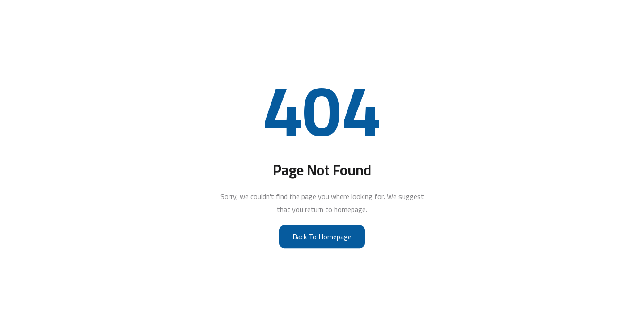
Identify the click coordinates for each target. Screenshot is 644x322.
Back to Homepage (322, 237)
